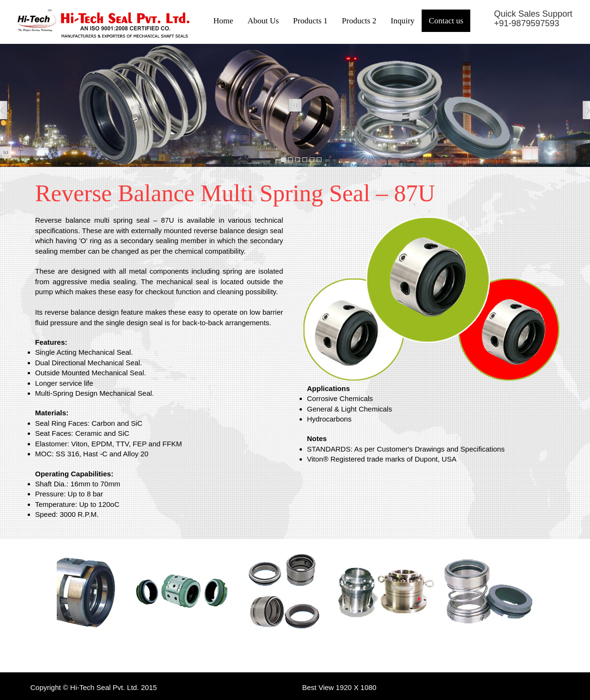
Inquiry (403, 21)
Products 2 (359, 21)
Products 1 (311, 21)
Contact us (446, 21)
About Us (263, 21)
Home (223, 21)
